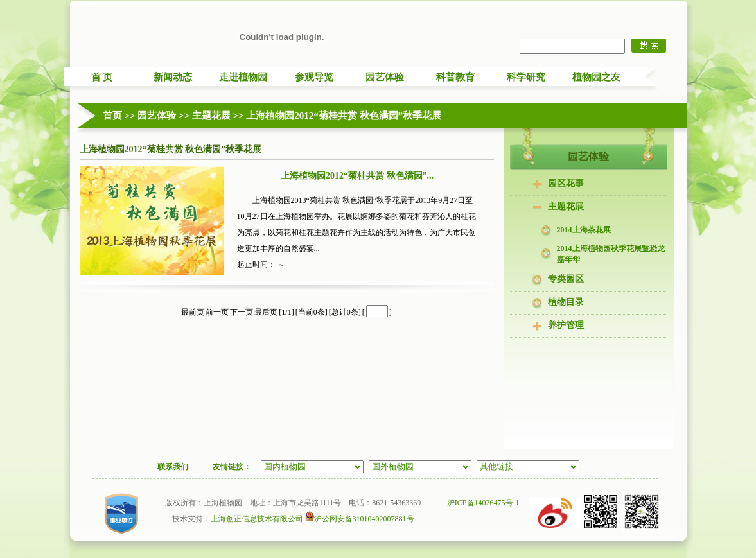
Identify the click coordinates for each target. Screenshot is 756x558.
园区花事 (566, 183)
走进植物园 (243, 77)
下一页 (242, 312)
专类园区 (566, 279)
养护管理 (566, 325)
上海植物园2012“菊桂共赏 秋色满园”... (357, 176)
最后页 (266, 312)
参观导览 (314, 77)
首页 (112, 116)
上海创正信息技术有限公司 (257, 519)
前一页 (217, 312)
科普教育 (455, 77)
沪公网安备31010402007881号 (360, 519)
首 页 (102, 77)
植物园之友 (596, 77)
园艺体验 (385, 77)
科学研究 (526, 77)
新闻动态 (173, 77)
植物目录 (566, 302)
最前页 (193, 312)
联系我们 (173, 467)
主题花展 (211, 116)
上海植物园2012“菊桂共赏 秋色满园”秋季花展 (344, 116)
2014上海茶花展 (584, 230)
